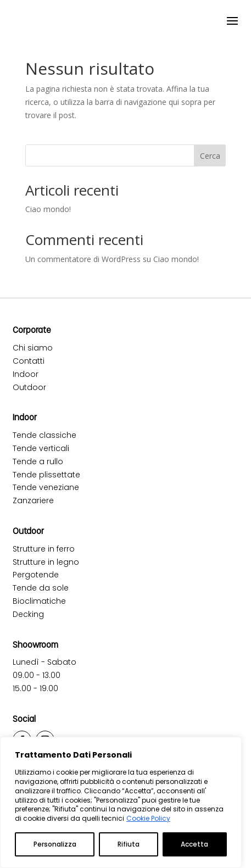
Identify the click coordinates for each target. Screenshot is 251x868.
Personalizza (55, 844)
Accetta (194, 844)
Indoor (26, 374)
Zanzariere (33, 500)
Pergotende (36, 575)
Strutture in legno (46, 562)
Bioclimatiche (39, 601)
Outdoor (29, 387)
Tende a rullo (38, 461)
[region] (121, 802)
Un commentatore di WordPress (83, 259)
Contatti (29, 361)
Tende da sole (41, 588)
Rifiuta (129, 844)
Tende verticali (41, 448)
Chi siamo (33, 348)
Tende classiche (44, 435)
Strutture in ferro (44, 549)
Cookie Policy (148, 818)
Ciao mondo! (48, 209)
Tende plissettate (46, 475)
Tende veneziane (46, 487)
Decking (28, 614)
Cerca (210, 156)
